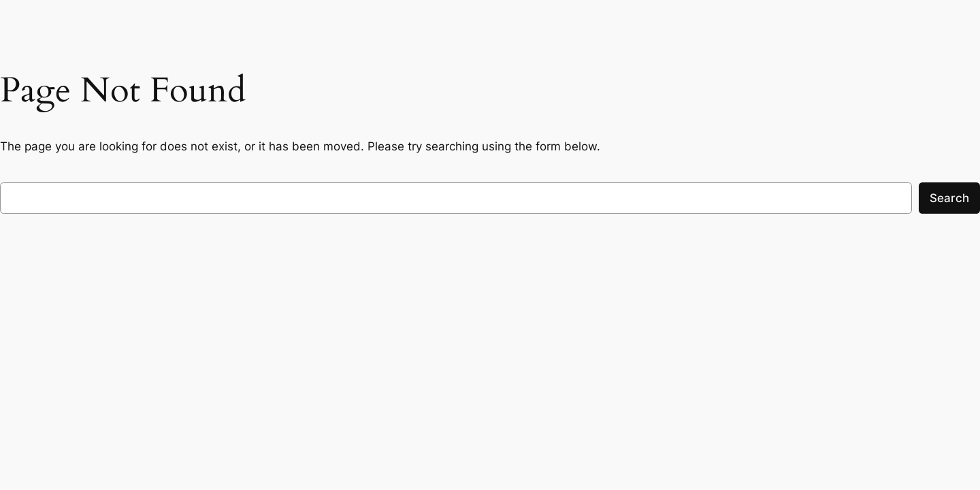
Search (949, 198)
